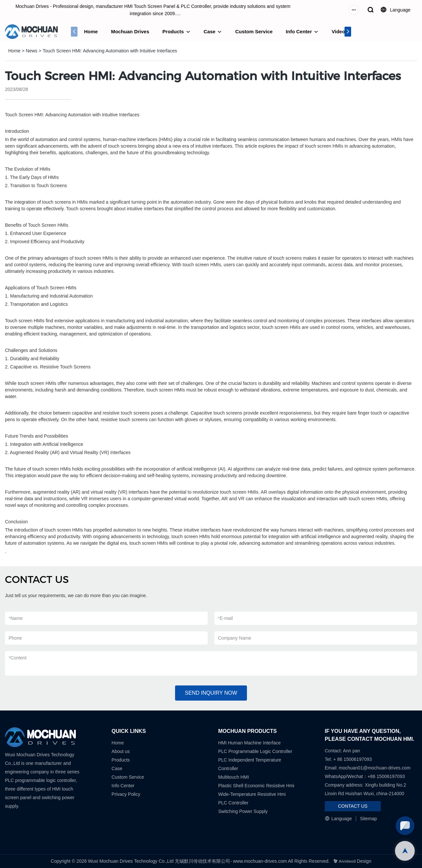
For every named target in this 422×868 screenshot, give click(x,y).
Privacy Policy (126, 794)
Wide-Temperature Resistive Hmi (253, 794)
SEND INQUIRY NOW (211, 693)
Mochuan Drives (130, 31)
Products (173, 31)
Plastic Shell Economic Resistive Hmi (256, 786)
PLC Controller (233, 803)
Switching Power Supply (243, 811)
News (31, 51)
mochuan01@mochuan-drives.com (375, 768)
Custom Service (254, 31)
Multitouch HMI (234, 777)
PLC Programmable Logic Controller (255, 751)
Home (91, 31)
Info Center (299, 31)
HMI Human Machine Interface (250, 743)
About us (121, 751)
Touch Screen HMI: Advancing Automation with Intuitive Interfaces (110, 51)
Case (210, 31)
